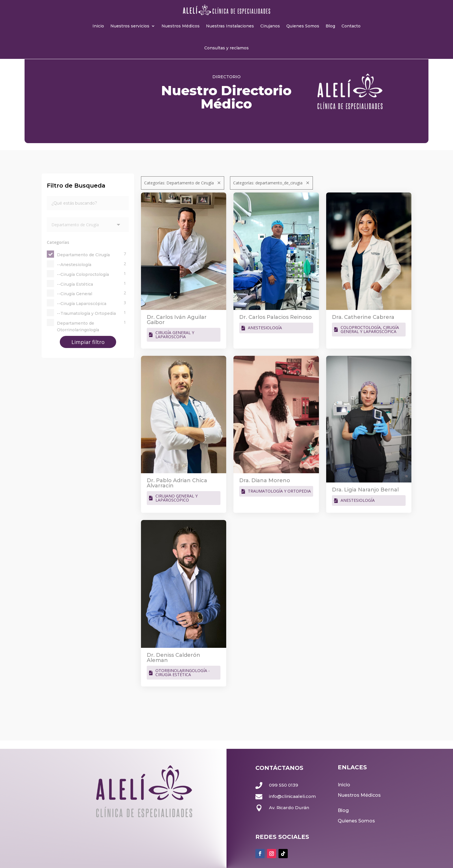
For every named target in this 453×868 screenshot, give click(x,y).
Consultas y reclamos (226, 48)
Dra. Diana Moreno (265, 480)
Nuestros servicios (130, 26)
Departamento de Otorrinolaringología (78, 327)
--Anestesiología (74, 265)
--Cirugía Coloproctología (83, 274)
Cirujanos (270, 26)
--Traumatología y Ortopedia (86, 313)
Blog (330, 26)
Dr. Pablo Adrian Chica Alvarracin (177, 483)
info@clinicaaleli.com (292, 796)
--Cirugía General (75, 294)
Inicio (98, 26)
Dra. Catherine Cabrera (363, 317)
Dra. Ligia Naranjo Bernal (365, 490)
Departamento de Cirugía (83, 255)
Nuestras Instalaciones (230, 26)
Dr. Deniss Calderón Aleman (173, 658)
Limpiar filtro (88, 342)
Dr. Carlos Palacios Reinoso (275, 317)
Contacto (351, 26)
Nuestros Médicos (181, 26)
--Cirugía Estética (75, 284)
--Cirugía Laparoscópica (82, 304)
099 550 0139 (284, 785)
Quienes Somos (303, 26)
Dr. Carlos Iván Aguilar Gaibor (177, 320)
